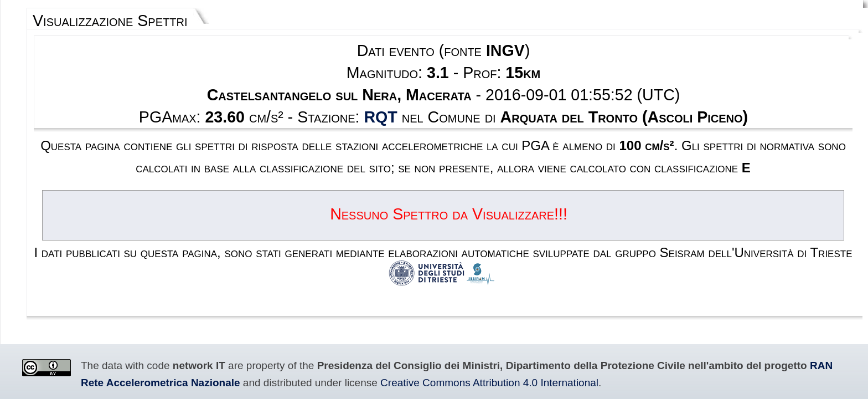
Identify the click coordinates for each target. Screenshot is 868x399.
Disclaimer (400, 347)
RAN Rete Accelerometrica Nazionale (639, 270)
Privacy (436, 347)
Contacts (471, 347)
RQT (399, 86)
